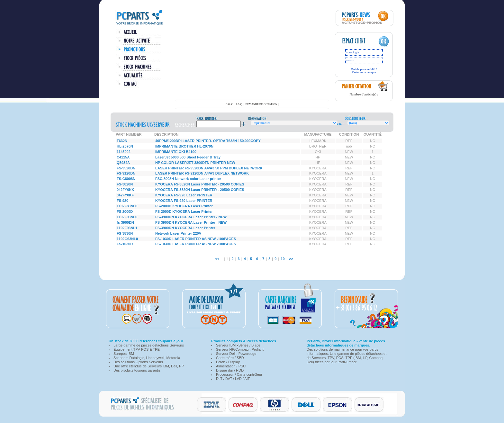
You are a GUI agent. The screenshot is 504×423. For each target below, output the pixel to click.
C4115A (123, 157)
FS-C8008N (126, 179)
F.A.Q (239, 104)
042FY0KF (125, 195)
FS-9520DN (126, 168)
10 (283, 259)
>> (291, 259)
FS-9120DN (126, 173)
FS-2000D (125, 212)
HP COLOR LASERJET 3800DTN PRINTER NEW (195, 163)
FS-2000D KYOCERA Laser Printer (184, 206)
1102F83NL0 (127, 206)
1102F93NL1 (127, 228)
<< (217, 259)
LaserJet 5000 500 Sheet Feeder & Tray (188, 157)
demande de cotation (261, 104)
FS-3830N (125, 233)
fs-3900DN (125, 222)
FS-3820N (125, 184)
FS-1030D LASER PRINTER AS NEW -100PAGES (196, 239)
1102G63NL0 (127, 239)
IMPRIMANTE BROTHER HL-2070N (184, 146)
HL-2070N (125, 146)
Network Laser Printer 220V (178, 233)
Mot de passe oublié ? (364, 69)
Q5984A (123, 163)
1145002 (124, 152)
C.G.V (229, 104)
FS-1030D (125, 244)
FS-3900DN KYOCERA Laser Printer (185, 228)
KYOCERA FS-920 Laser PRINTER (184, 195)
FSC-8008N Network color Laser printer (188, 179)
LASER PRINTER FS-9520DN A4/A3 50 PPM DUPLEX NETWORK (209, 168)
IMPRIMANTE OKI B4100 (176, 152)
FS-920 (122, 201)
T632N (122, 141)
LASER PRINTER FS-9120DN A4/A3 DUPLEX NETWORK (202, 173)
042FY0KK (125, 190)
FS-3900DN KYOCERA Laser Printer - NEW (191, 217)
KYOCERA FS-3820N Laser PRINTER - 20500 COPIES (200, 184)
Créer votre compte (364, 72)
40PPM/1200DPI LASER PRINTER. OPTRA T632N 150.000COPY (208, 141)
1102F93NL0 (127, 217)
